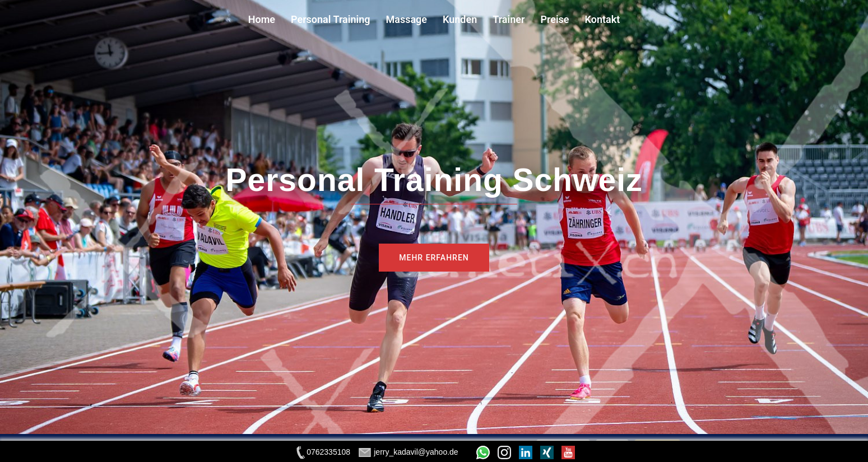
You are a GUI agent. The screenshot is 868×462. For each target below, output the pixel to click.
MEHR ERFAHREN (434, 258)
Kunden (460, 19)
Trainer (509, 19)
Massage (406, 19)
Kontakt (603, 19)
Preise (554, 19)
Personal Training (330, 19)
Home (262, 19)
